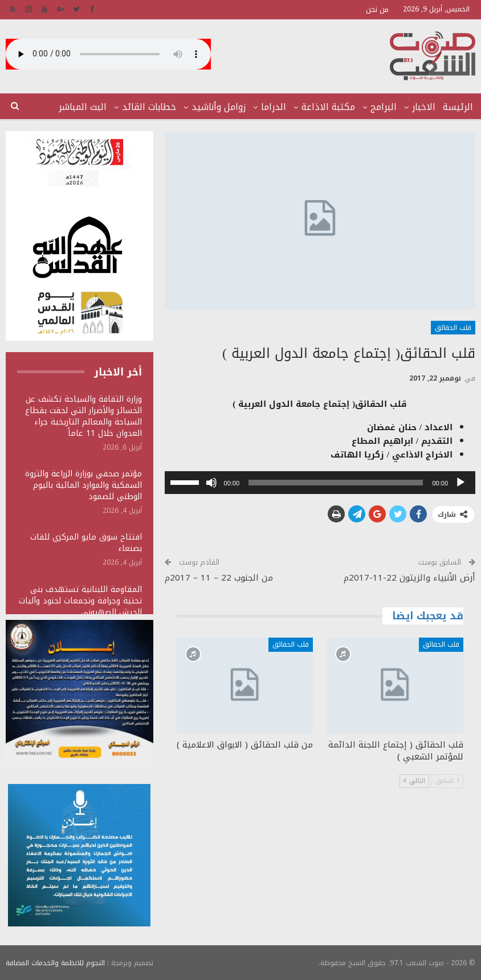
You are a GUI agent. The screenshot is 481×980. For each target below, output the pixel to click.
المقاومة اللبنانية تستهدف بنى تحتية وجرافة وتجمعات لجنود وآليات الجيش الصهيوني (80, 601)
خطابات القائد (149, 107)
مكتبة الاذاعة (328, 107)
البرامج (384, 107)
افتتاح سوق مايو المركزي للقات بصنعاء (86, 543)
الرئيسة (458, 107)
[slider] (336, 483)
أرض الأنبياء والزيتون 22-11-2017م (409, 578)
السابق (447, 781)
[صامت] (211, 483)
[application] (320, 483)
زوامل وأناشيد (219, 107)
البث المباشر (83, 107)
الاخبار (424, 107)
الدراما (274, 107)
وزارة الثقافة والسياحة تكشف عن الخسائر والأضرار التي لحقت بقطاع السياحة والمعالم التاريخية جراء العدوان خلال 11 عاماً (83, 416)
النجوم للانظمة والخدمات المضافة (55, 962)
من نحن (377, 9)
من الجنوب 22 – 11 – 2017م (219, 578)
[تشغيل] (460, 483)
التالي (414, 781)
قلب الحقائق (453, 328)
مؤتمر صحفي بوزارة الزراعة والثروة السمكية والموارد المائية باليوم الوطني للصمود (83, 485)
